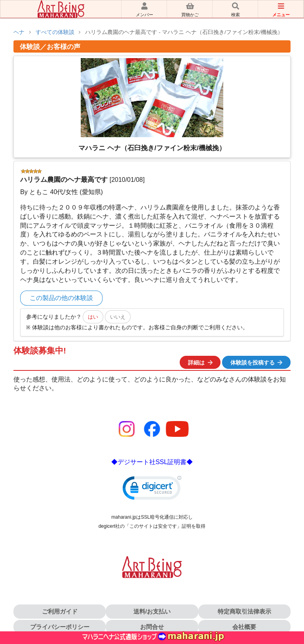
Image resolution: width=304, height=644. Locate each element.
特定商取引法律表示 (244, 611)
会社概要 (244, 627)
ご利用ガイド (60, 611)
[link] (152, 490)
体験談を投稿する (257, 363)
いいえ (118, 317)
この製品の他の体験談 (61, 298)
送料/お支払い (152, 611)
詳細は (201, 363)
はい (93, 317)
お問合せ (152, 627)
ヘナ (19, 32)
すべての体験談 (55, 32)
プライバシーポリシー (60, 627)
